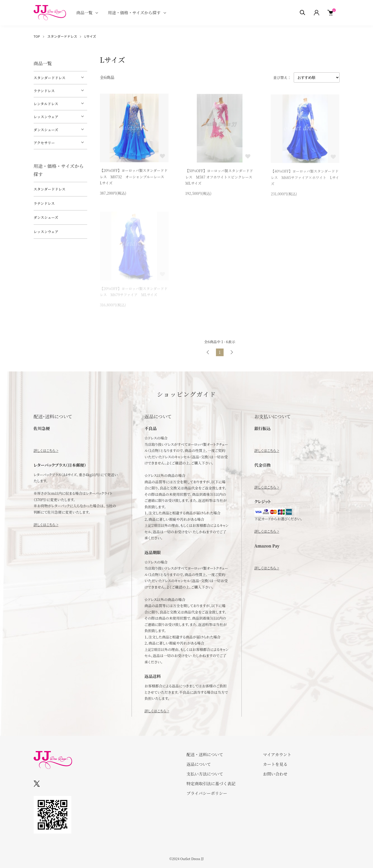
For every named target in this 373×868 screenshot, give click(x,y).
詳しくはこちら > (46, 450)
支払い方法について (205, 774)
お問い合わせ (275, 774)
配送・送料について (205, 755)
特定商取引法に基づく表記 (211, 784)
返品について (199, 764)
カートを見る (275, 764)
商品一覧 (84, 13)
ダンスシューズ (46, 130)
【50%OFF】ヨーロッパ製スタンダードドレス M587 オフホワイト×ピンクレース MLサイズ (221, 178)
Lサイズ (90, 36)
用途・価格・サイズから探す (134, 13)
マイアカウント (277, 755)
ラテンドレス (44, 91)
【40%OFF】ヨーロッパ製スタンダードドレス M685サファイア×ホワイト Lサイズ (305, 179)
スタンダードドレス (62, 36)
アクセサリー (44, 143)
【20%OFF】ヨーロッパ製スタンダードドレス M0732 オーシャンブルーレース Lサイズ (134, 177)
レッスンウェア (46, 117)
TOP (37, 36)
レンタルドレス (46, 104)
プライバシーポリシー (207, 793)
